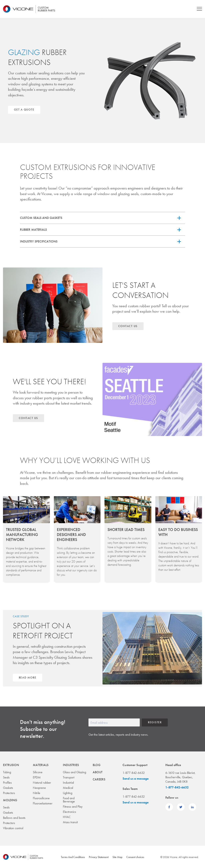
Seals (6, 777)
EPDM (37, 777)
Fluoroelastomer (43, 803)
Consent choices (135, 857)
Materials (41, 765)
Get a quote (24, 110)
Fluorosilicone (41, 798)
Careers (99, 779)
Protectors (9, 793)
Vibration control (13, 828)
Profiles (7, 783)
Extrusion (11, 765)
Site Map (117, 857)
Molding (10, 800)
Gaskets (8, 788)
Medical (68, 788)
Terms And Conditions (73, 857)
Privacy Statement (99, 857)
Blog (97, 765)
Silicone (38, 772)
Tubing (7, 772)
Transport (69, 777)
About (98, 772)
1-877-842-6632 (177, 787)
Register (155, 722)
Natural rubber (42, 783)
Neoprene (39, 788)
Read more (28, 677)
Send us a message (136, 779)
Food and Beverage (69, 800)
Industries (71, 765)
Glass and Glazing (74, 772)
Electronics (69, 812)
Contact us (128, 326)
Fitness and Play (73, 807)
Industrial (68, 783)
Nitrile (37, 793)
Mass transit (70, 822)
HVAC (67, 817)
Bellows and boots (14, 818)
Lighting (68, 793)
